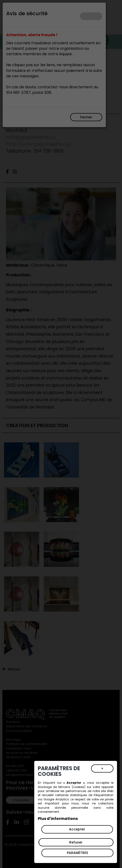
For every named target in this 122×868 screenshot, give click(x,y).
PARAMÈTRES (77, 853)
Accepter (77, 829)
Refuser (76, 842)
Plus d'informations (58, 819)
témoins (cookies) (72, 787)
